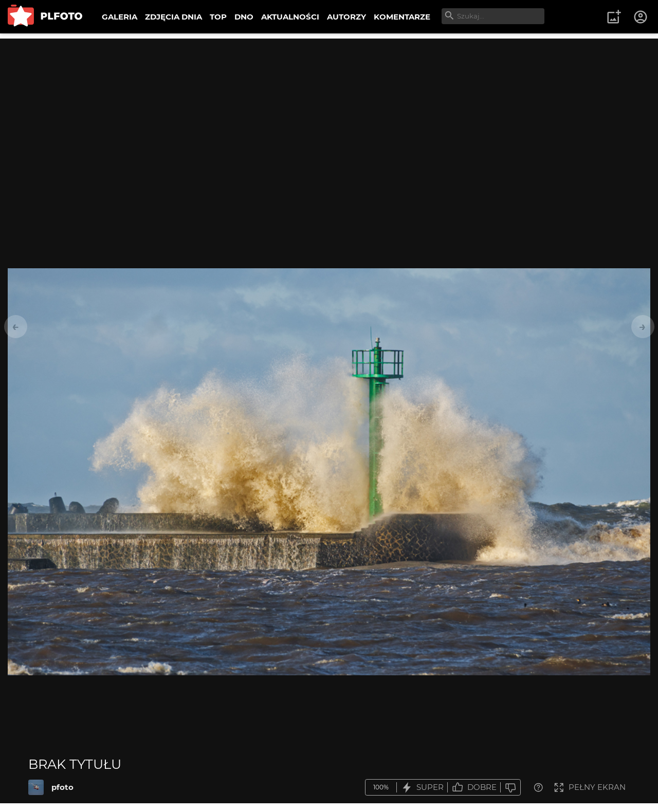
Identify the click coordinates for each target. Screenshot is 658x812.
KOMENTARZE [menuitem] (402, 17)
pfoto (62, 787)
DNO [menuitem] (244, 17)
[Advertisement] (329, 110)
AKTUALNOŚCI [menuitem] (290, 17)
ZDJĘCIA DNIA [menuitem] (173, 17)
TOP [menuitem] (218, 17)
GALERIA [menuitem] (120, 17)
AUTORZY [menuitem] (346, 17)
